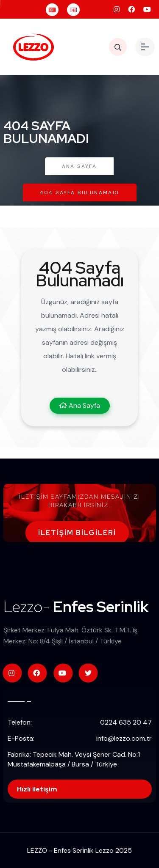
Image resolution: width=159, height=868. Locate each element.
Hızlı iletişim (37, 789)
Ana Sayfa (79, 166)
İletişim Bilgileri (77, 533)
